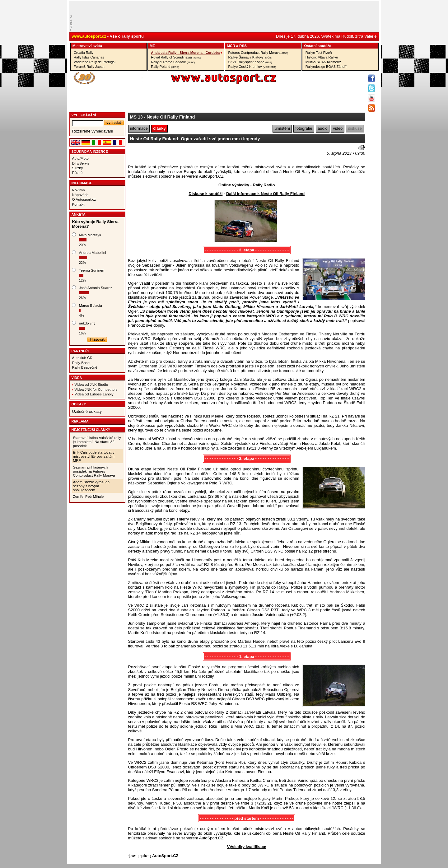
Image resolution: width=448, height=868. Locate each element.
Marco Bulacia (91, 305)
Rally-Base (81, 363)
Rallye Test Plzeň (319, 53)
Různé (77, 173)
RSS (243, 46)
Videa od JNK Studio (91, 384)
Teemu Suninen (92, 270)
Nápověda (80, 195)
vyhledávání (84, 115)
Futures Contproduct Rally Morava (258, 53)
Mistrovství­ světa (87, 46)
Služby (78, 168)
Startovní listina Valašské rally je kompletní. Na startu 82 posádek (97, 442)
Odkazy (79, 404)
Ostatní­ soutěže (318, 46)
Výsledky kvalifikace (247, 847)
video (338, 128)
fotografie (304, 128)
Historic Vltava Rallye (322, 57)
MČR (231, 46)
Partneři (80, 351)
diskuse (355, 128)
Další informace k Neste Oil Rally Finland (265, 194)
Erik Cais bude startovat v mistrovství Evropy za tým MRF (94, 456)
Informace (82, 183)
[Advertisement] (165, 154)
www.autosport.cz (89, 36)
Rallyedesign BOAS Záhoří (326, 67)
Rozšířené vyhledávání (93, 131)
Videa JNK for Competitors (96, 389)
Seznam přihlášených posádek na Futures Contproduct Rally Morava (94, 471)
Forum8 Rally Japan (89, 67)
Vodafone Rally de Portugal (95, 62)
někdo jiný (87, 323)
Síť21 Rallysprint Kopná (250, 62)
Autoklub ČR (82, 358)
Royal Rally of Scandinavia (176, 57)
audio (323, 128)
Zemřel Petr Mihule (89, 496)
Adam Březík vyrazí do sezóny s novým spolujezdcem (91, 486)
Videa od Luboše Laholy (94, 394)
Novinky (79, 190)
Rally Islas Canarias (89, 57)
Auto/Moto (80, 158)
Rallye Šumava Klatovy (250, 57)
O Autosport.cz (84, 199)
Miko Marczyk (90, 235)
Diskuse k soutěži (205, 194)
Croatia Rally (84, 53)
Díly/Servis (81, 163)
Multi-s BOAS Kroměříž (323, 62)
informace (139, 128)
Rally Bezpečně (85, 367)
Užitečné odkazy (87, 411)
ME (152, 46)
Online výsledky (234, 185)
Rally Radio (264, 185)
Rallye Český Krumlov (252, 67)
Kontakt (78, 204)
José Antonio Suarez (96, 288)
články (159, 128)
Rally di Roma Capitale (173, 62)
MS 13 (136, 117)
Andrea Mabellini (93, 252)
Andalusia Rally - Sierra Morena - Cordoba (185, 53)
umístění (282, 128)
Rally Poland (165, 67)
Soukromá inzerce (90, 152)
